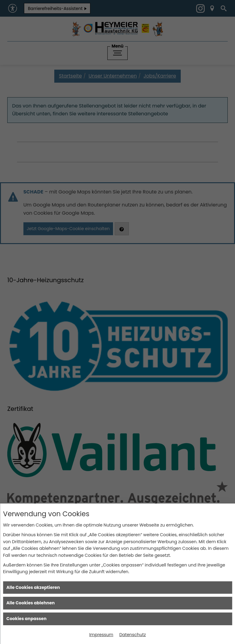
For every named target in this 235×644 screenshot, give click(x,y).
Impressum (101, 635)
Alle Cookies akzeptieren (33, 587)
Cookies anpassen (26, 619)
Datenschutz (132, 635)
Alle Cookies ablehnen (31, 603)
